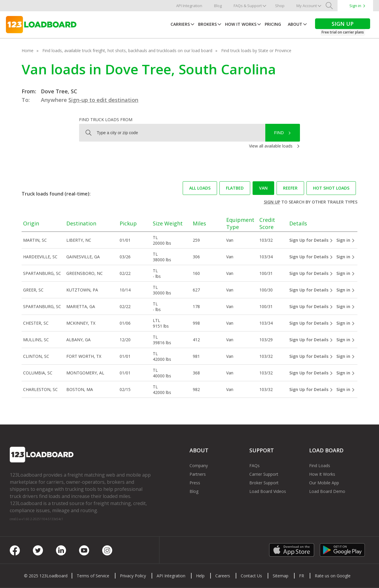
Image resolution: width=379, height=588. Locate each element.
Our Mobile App (324, 483)
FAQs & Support (248, 6)
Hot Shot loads (331, 188)
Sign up (272, 202)
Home (28, 51)
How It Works (241, 24)
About (295, 24)
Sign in (355, 6)
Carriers (180, 24)
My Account (307, 6)
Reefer (290, 188)
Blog (218, 6)
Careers (223, 576)
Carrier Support (264, 474)
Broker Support (264, 483)
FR (302, 576)
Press (195, 483)
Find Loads (320, 466)
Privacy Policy (133, 576)
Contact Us (251, 576)
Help (200, 576)
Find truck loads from (106, 120)
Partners (198, 474)
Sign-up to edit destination (103, 100)
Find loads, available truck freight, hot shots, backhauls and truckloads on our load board (127, 51)
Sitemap (281, 576)
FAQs (254, 466)
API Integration (189, 6)
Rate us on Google (333, 576)
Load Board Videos (268, 491)
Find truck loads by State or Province (256, 51)
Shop (280, 6)
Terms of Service (93, 576)
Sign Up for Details (311, 240)
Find (279, 133)
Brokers (207, 24)
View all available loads (271, 146)
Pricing (273, 24)
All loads (200, 188)
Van (263, 188)
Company (199, 466)
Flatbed (235, 188)
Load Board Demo (327, 491)
